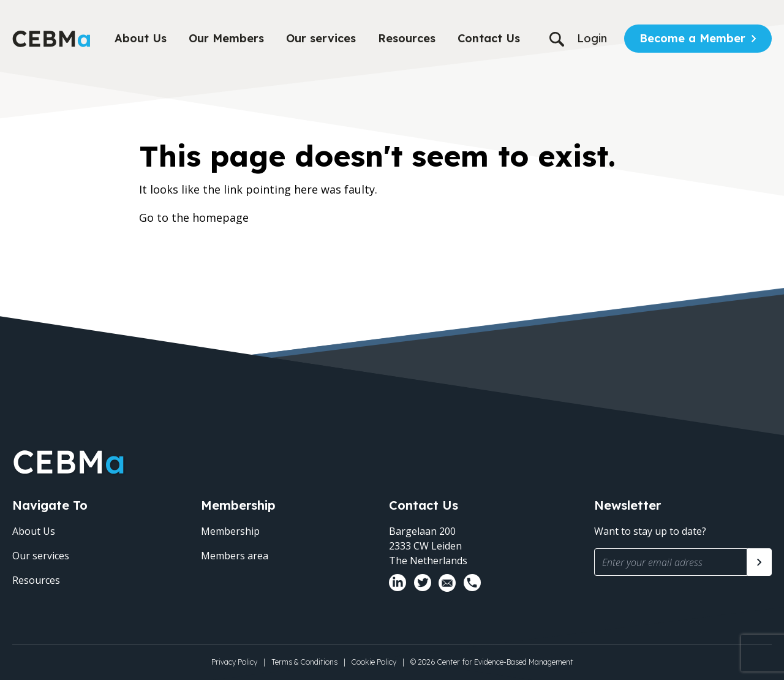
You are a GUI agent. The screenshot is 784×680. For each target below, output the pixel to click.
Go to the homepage (194, 217)
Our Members (226, 38)
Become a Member (692, 38)
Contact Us (489, 38)
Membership (230, 531)
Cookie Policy (374, 662)
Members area (235, 556)
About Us (141, 38)
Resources (407, 38)
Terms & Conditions (304, 662)
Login (592, 38)
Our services (321, 38)
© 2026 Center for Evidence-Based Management (492, 662)
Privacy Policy (234, 662)
